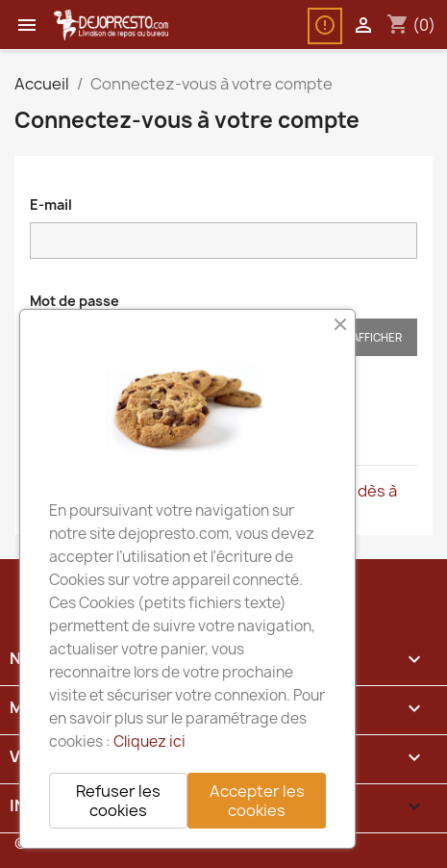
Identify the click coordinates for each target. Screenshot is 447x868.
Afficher (377, 337)
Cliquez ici (149, 741)
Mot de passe (74, 301)
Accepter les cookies (257, 801)
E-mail (51, 204)
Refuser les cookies (118, 801)
